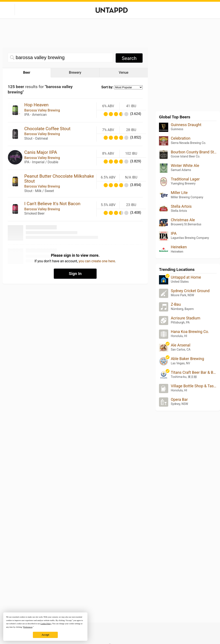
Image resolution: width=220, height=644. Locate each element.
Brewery (75, 72)
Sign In (75, 274)
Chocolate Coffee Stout (47, 129)
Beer (27, 72)
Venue (124, 72)
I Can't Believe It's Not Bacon (52, 204)
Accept (45, 635)
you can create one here (97, 261)
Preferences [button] (28, 627)
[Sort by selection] (128, 87)
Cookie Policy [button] (46, 624)
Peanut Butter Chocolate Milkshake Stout (59, 179)
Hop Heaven (36, 105)
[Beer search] (60, 58)
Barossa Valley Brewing (42, 110)
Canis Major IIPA (41, 152)
